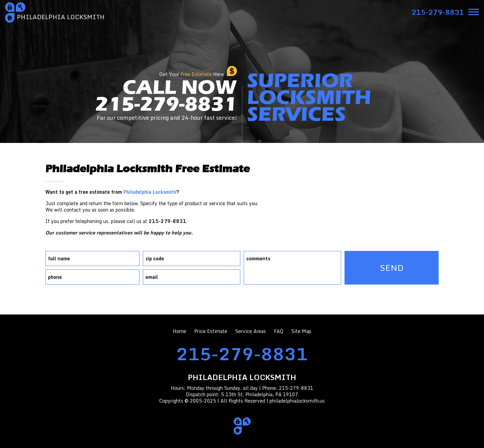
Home (179, 331)
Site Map (301, 331)
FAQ (279, 331)
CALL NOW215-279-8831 (166, 99)
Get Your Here (192, 74)
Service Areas (251, 331)
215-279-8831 (242, 354)
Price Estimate (211, 331)
